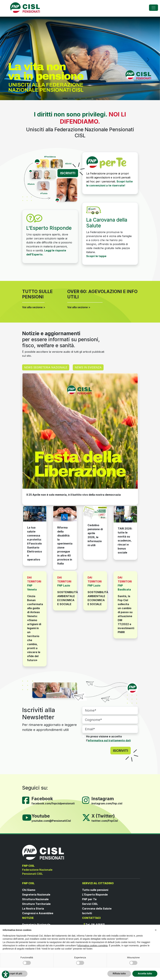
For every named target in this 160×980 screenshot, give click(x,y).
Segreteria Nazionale (36, 895)
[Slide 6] (95, 98)
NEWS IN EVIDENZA (88, 367)
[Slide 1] (65, 98)
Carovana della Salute (97, 909)
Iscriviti (87, 913)
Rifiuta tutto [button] (119, 974)
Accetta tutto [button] (145, 974)
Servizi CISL (90, 904)
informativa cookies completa (93, 946)
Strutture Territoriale (36, 904)
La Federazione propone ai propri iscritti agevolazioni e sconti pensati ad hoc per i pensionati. (108, 177)
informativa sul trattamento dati (109, 740)
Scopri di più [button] (15, 974)
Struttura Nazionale (35, 899)
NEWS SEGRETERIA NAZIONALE (46, 367)
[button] (156, 930)
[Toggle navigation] (154, 8)
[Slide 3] (77, 98)
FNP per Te (89, 899)
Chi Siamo (29, 890)
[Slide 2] (71, 98)
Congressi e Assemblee (38, 913)
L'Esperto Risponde (95, 895)
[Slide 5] (89, 98)
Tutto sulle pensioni (95, 890)
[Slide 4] (83, 98)
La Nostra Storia (33, 909)
